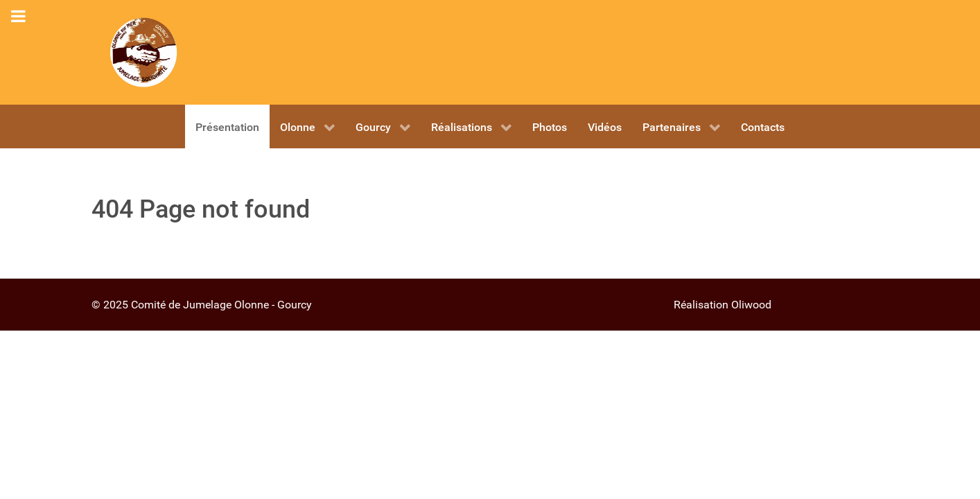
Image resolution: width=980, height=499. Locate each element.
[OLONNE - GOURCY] (143, 52)
